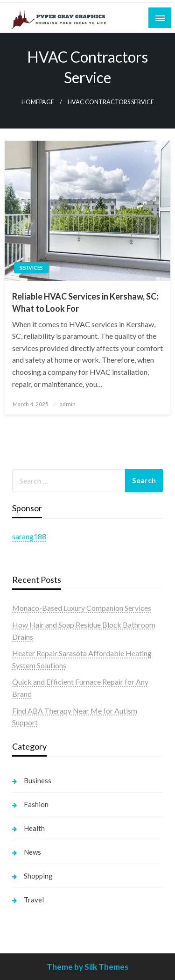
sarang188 (29, 536)
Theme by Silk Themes (87, 967)
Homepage (38, 102)
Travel (34, 900)
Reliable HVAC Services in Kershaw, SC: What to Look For (85, 302)
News (32, 852)
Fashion (36, 804)
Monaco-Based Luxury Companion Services (82, 608)
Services (31, 268)
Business (38, 780)
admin (68, 404)
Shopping (38, 876)
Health (34, 828)
